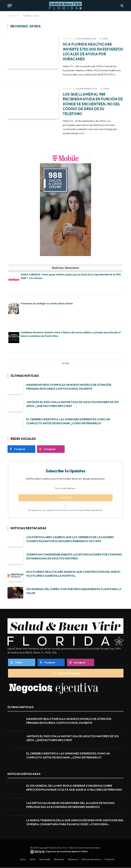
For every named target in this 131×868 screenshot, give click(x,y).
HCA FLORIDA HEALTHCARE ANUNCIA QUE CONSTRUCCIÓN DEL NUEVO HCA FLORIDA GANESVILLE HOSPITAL (73, 574)
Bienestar (59, 859)
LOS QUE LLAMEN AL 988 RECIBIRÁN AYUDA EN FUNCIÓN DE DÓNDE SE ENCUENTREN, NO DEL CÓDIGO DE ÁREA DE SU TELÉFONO (93, 104)
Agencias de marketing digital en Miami (67, 851)
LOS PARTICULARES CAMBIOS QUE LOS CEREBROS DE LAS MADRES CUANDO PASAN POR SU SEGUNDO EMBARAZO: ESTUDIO (70, 539)
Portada (27, 16)
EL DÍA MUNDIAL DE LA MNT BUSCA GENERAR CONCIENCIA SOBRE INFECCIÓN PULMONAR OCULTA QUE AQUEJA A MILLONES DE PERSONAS (74, 788)
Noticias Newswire (91, 859)
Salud (32, 859)
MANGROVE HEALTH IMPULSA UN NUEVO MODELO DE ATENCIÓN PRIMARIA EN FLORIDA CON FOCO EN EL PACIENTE (69, 387)
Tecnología (45, 859)
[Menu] (10, 6)
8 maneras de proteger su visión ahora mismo (47, 303)
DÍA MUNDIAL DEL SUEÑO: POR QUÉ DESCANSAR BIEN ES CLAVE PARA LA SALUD (74, 591)
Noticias (67, 39)
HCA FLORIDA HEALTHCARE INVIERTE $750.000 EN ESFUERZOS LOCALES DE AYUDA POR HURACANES (93, 52)
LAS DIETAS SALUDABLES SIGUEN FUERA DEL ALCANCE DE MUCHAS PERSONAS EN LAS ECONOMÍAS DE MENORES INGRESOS (70, 805)
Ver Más (65, 363)
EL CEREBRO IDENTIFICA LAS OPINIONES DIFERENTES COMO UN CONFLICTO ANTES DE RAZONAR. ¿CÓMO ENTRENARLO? (68, 421)
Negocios (73, 859)
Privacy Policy (84, 510)
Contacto (109, 859)
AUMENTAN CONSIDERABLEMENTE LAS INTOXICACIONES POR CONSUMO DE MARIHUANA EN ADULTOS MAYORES (74, 556)
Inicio (23, 859)
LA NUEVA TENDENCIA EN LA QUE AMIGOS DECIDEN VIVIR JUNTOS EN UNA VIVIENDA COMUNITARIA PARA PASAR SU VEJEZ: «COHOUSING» (75, 822)
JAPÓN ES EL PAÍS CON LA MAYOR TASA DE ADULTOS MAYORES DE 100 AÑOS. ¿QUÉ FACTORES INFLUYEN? (72, 404)
